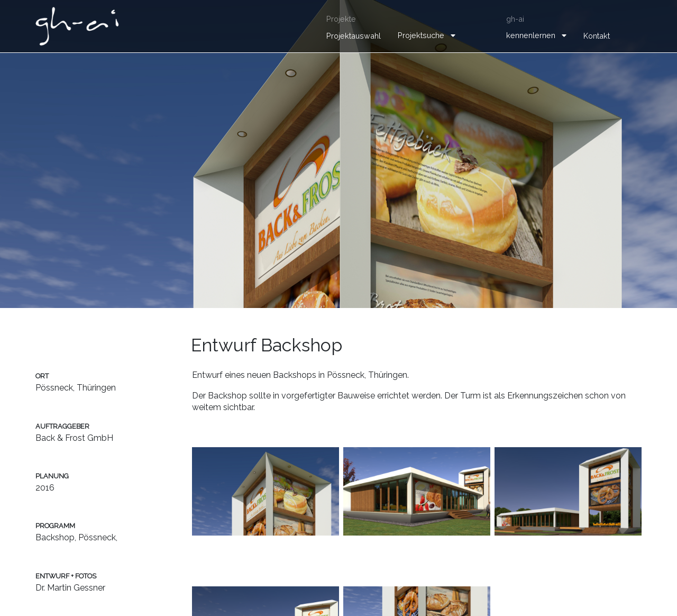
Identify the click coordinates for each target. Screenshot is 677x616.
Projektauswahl (354, 36)
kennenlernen (531, 35)
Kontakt (597, 36)
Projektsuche (421, 35)
